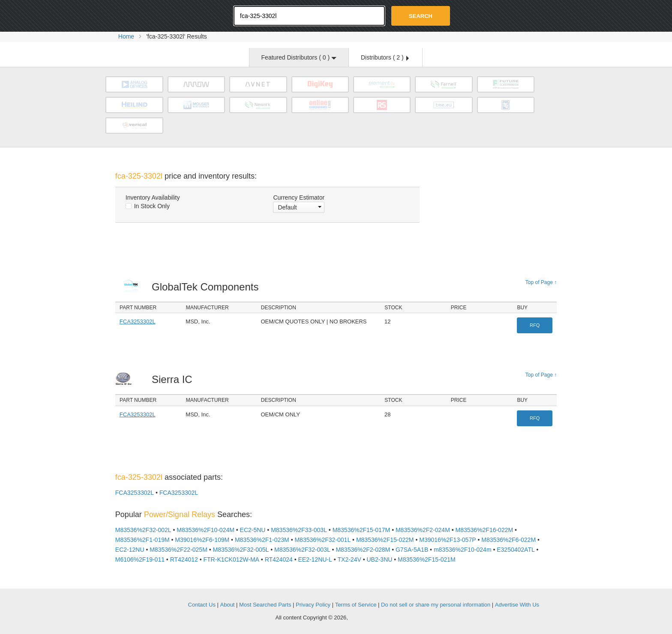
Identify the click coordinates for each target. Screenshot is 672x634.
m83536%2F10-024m (463, 550)
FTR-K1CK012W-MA (231, 559)
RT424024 (279, 559)
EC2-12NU (130, 550)
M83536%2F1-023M (262, 540)
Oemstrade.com (162, 15)
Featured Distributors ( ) (299, 57)
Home (126, 36)
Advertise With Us (517, 605)
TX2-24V (349, 559)
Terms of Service (356, 605)
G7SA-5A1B (412, 550)
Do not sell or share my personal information (436, 605)
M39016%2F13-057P (447, 540)
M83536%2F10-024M (205, 530)
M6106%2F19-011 (140, 559)
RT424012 (184, 559)
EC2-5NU (253, 530)
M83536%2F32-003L (302, 550)
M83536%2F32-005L (241, 550)
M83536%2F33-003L (299, 530)
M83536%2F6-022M (508, 540)
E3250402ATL (516, 550)
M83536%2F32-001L (322, 540)
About (228, 605)
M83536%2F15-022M (385, 540)
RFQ (535, 325)
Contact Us (202, 605)
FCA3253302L (138, 321)
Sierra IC (174, 379)
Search (421, 16)
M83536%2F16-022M (484, 530)
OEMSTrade (159, 603)
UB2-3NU (379, 559)
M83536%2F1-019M (142, 540)
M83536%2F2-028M (363, 550)
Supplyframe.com (373, 618)
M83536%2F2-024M (423, 530)
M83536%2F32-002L (143, 530)
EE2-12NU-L (315, 559)
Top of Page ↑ (541, 282)
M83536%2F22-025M (178, 550)
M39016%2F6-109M (202, 540)
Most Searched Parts (265, 605)
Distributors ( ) (385, 57)
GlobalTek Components (207, 287)
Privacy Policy (313, 605)
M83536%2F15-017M (361, 530)
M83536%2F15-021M (427, 559)
